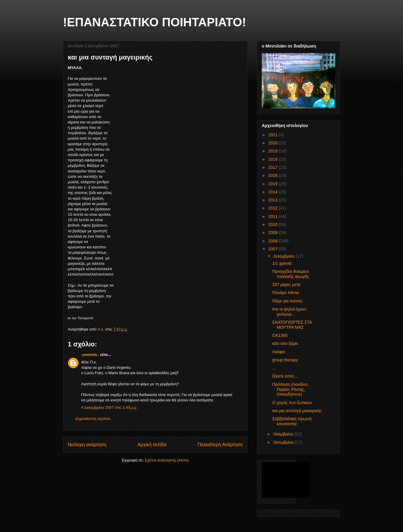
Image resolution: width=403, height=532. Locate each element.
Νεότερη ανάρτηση (87, 445)
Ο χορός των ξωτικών (292, 403)
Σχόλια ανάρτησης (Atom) (167, 460)
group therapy (285, 360)
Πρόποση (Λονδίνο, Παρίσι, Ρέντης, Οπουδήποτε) (290, 389)
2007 (274, 249)
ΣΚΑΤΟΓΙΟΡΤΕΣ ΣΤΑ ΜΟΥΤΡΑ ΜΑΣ (292, 325)
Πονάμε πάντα (286, 293)
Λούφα (279, 352)
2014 (274, 192)
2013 (274, 200)
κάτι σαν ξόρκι (285, 343)
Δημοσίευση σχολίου (93, 419)
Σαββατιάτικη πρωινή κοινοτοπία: (292, 421)
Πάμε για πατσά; (287, 301)
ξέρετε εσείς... (285, 376)
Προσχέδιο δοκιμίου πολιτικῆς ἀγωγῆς (291, 274)
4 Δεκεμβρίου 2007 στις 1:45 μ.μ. (109, 408)
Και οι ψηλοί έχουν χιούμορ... (289, 312)
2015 (274, 184)
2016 (274, 175)
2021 (274, 135)
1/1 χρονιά (282, 263)
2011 (274, 216)
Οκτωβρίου (284, 442)
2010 (274, 224)
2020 (274, 143)
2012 (274, 208)
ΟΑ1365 (280, 335)
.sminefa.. (90, 355)
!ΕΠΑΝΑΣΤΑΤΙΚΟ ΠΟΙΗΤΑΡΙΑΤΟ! (154, 22)
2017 (274, 167)
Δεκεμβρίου (284, 256)
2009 (274, 233)
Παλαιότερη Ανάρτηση (220, 445)
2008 (274, 241)
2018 (274, 159)
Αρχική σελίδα (152, 445)
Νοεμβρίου (284, 434)
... (274, 368)
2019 (274, 151)
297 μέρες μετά (286, 285)
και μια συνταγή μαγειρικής (297, 411)
